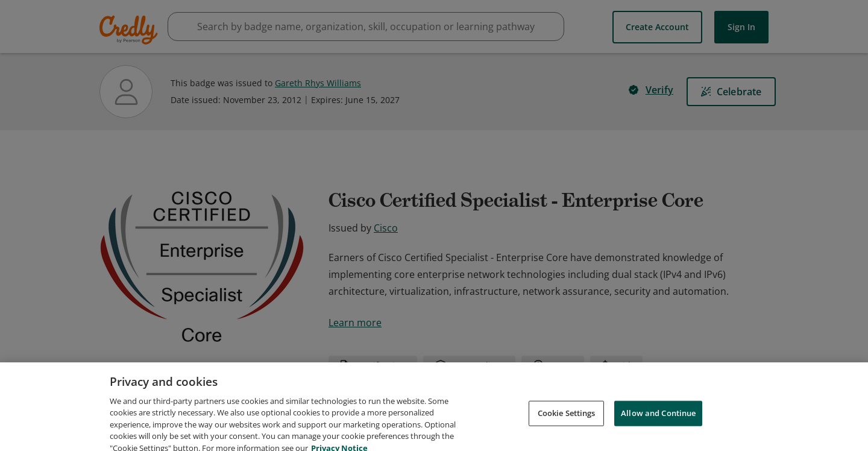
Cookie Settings (567, 429)
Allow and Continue (658, 429)
